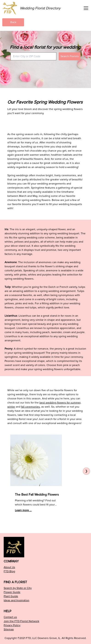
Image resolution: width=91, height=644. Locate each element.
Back (13, 22)
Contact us (10, 617)
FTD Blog (9, 571)
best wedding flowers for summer (60, 403)
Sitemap (9, 629)
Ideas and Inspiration (17, 600)
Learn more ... (23, 510)
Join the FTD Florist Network (21, 621)
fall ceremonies (30, 407)
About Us (9, 567)
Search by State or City (18, 588)
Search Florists (70, 56)
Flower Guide (12, 592)
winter (11, 407)
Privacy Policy (12, 625)
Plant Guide (11, 596)
